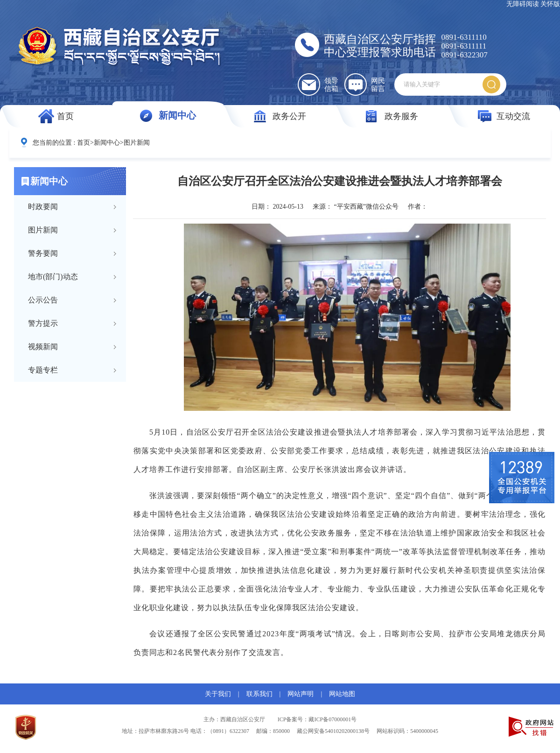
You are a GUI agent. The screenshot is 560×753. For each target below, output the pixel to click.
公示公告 (43, 300)
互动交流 (513, 116)
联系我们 (259, 694)
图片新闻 (137, 143)
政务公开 (289, 116)
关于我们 (218, 694)
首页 (65, 116)
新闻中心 (177, 115)
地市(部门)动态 (53, 277)
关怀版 (550, 4)
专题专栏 (43, 370)
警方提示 (43, 323)
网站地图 (342, 694)
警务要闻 (43, 253)
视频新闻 (43, 347)
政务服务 (401, 116)
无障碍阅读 (523, 4)
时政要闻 (43, 207)
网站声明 (301, 694)
